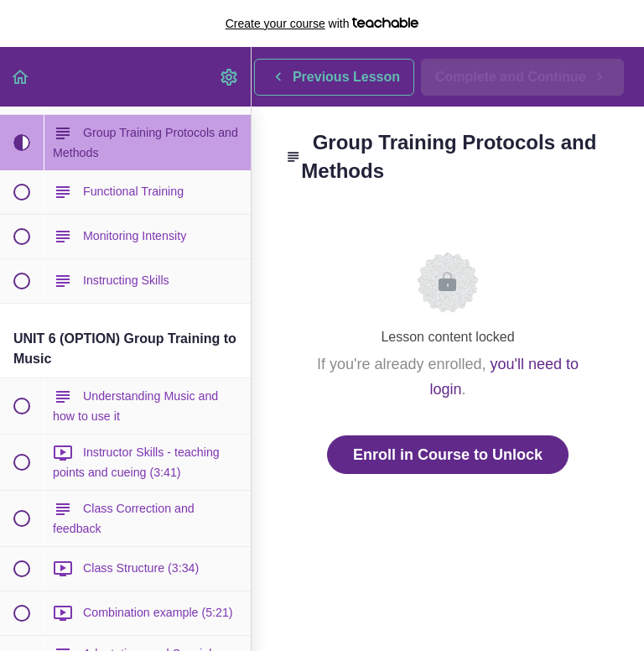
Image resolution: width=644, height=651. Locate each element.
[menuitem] (230, 77)
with (322, 23)
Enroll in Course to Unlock (448, 455)
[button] (21, 77)
